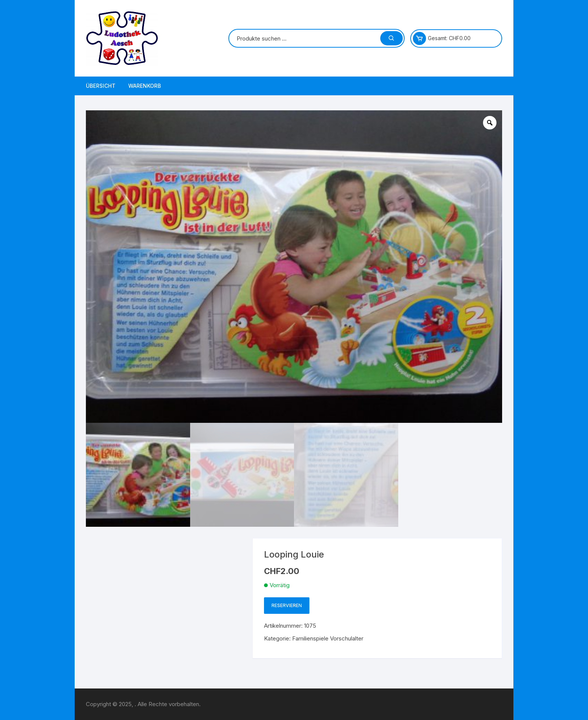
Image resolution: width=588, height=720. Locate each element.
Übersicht (101, 86)
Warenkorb (145, 86)
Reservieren (287, 605)
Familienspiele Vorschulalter (328, 638)
